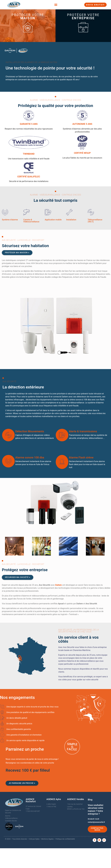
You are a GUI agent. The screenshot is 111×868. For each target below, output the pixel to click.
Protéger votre (28, 16)
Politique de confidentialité (65, 839)
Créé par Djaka (34, 839)
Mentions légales (48, 839)
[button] (56, 5)
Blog (90, 800)
